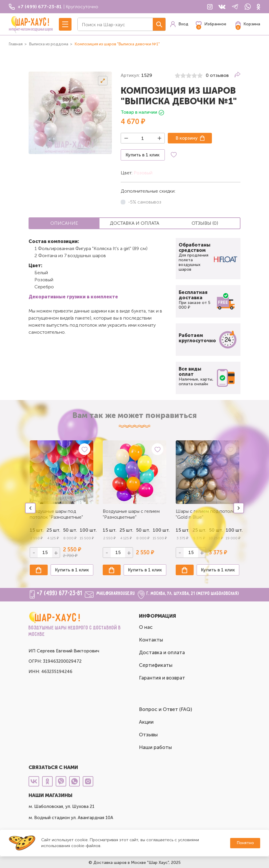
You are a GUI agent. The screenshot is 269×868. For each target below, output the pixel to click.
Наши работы (155, 747)
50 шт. (70, 530)
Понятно (245, 843)
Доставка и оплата (162, 652)
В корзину (187, 138)
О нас (146, 627)
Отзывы (148, 735)
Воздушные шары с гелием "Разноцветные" (131, 514)
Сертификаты (156, 665)
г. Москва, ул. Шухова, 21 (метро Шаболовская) (193, 594)
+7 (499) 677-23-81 (60, 593)
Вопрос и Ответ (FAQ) (166, 709)
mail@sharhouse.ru (116, 594)
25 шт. (126, 530)
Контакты (151, 640)
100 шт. (87, 530)
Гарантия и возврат (162, 678)
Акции (146, 722)
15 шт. (110, 530)
